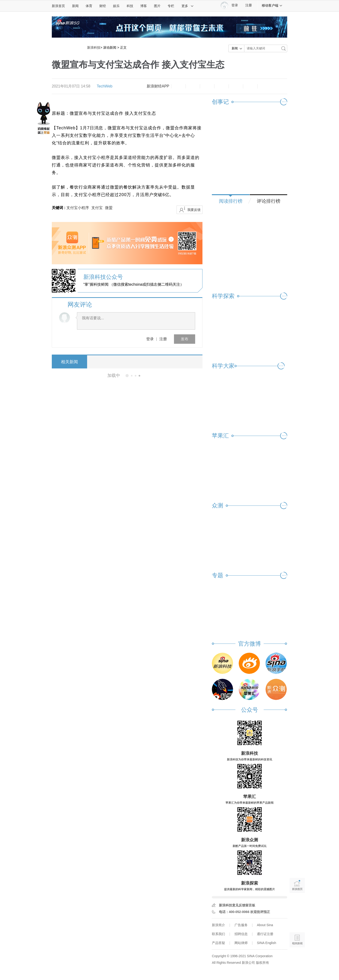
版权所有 (262, 963)
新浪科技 (94, 47)
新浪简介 (218, 925)
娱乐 (116, 6)
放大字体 (193, 86)
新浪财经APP (158, 86)
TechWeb (105, 86)
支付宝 (97, 208)
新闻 (75, 6)
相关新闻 (69, 362)
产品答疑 (218, 943)
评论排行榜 (269, 201)
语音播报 (297, 922)
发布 (185, 339)
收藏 (207, 86)
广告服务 (241, 925)
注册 (249, 5)
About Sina (265, 925)
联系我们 (218, 934)
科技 (130, 6)
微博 (222, 86)
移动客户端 (272, 5)
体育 (89, 6)
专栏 (171, 6)
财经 (103, 6)
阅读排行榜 (231, 201)
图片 (157, 6)
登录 (150, 339)
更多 (188, 6)
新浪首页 (58, 6)
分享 (250, 86)
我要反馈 (194, 210)
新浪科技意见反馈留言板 (237, 905)
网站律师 (241, 943)
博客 (144, 6)
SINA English (266, 943)
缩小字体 (178, 86)
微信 (236, 86)
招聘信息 (241, 934)
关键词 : (59, 208)
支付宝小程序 (78, 208)
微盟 (109, 208)
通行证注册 (265, 934)
